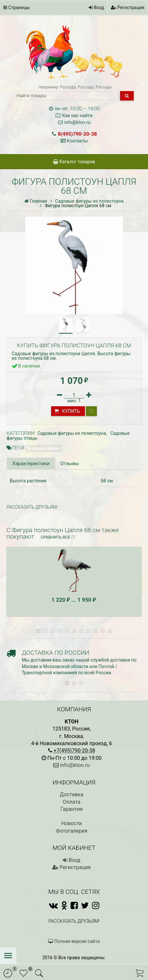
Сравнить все (58, 537)
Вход (96, 7)
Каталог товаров (74, 162)
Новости (72, 823)
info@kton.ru (77, 122)
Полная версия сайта (74, 941)
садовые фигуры (46, 448)
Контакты (77, 141)
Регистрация (128, 7)
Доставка (72, 794)
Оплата (72, 802)
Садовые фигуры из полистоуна (72, 433)
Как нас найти (77, 115)
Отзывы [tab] (69, 463)
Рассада (68, 87)
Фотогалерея (71, 831)
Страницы (17, 7)
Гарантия (72, 809)
